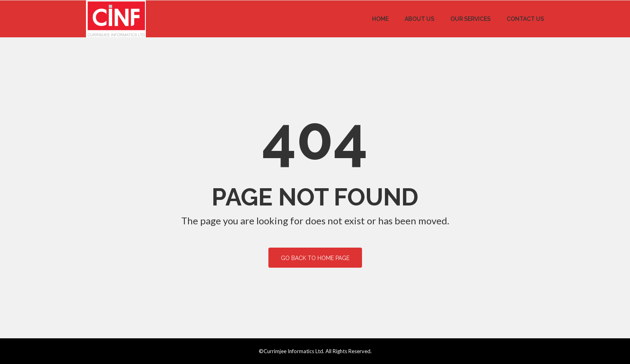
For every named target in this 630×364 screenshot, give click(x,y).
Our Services (470, 19)
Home (380, 19)
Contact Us (525, 19)
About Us (419, 19)
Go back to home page (315, 258)
